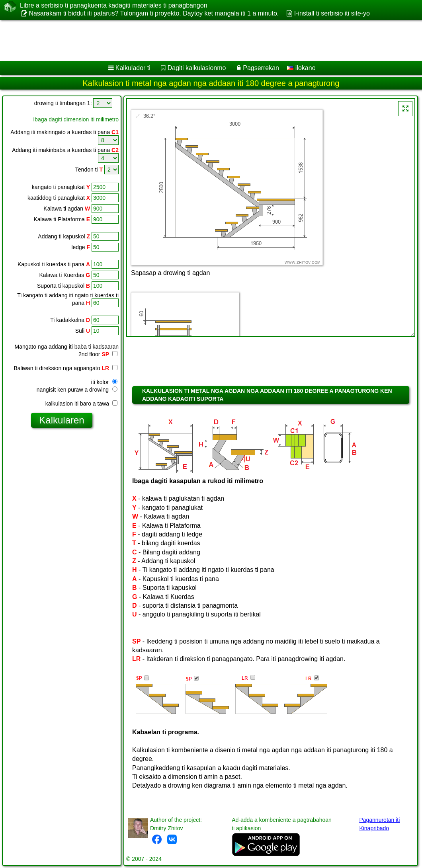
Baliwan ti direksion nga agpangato (65, 368)
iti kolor (104, 382)
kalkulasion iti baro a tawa (81, 404)
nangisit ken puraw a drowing (77, 390)
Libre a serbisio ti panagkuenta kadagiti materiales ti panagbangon (114, 6)
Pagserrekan (261, 68)
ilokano (301, 68)
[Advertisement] (203, 41)
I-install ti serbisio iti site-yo (332, 13)
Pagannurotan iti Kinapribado (379, 824)
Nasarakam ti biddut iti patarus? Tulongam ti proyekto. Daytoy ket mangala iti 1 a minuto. (154, 13)
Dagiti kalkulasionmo (197, 68)
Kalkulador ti (133, 68)
